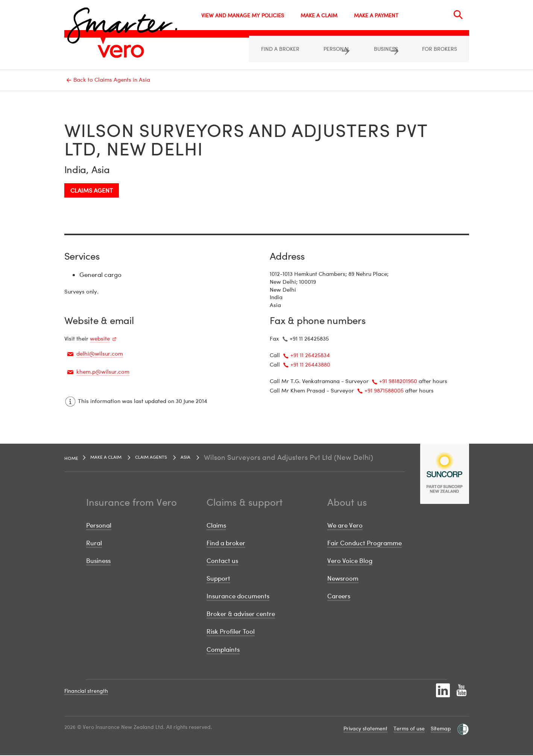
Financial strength (86, 691)
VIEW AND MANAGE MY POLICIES (243, 15)
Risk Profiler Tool (231, 632)
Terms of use (409, 729)
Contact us (222, 561)
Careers (339, 597)
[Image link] (121, 51)
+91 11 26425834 (310, 356)
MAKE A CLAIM (319, 15)
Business (98, 561)
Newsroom (343, 579)
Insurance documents (238, 597)
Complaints (223, 650)
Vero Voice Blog (350, 561)
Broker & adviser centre (241, 614)
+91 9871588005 (384, 391)
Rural (94, 544)
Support (218, 579)
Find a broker (226, 544)
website (100, 339)
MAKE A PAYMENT (376, 15)
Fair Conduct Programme (364, 544)
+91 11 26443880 (310, 365)
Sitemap (441, 729)
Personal (99, 526)
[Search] (458, 15)
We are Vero (345, 526)
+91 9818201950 (398, 382)
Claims (216, 526)
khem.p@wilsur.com (103, 372)
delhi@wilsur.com (100, 354)
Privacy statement (365, 729)
